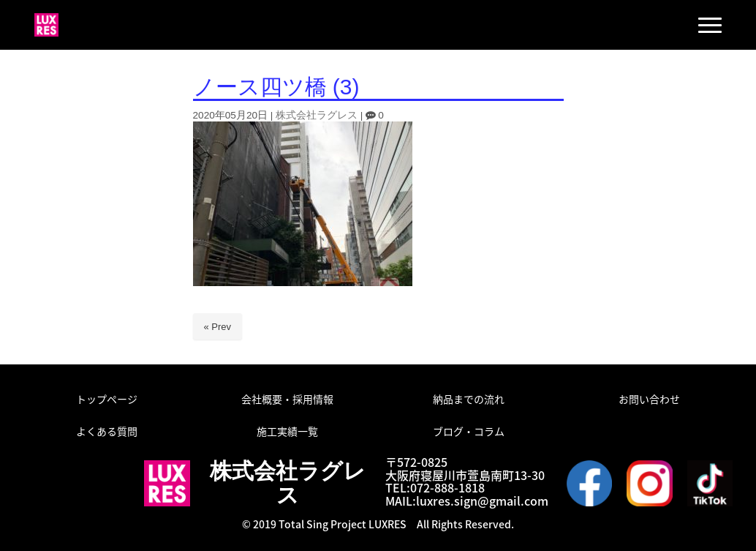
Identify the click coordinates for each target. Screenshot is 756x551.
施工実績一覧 (287, 431)
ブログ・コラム (469, 431)
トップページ (107, 399)
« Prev (218, 327)
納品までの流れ (469, 399)
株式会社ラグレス (317, 115)
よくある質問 (107, 431)
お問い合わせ (649, 399)
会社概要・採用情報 (287, 399)
